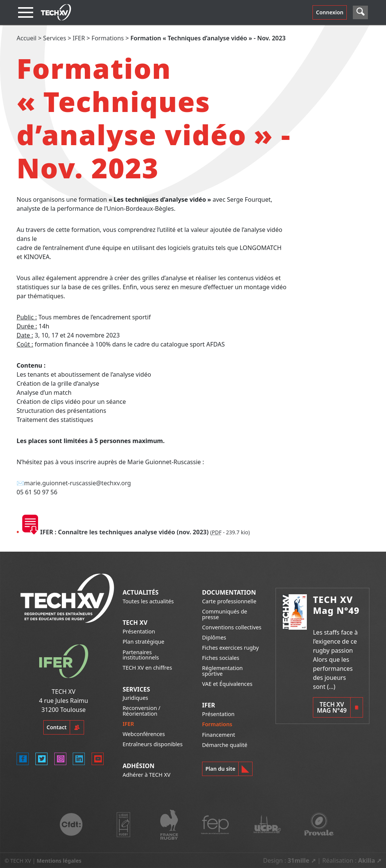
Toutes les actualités (148, 601)
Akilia (367, 860)
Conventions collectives (232, 627)
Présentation (139, 631)
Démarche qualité (225, 745)
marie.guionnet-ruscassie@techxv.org (78, 483)
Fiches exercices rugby (231, 648)
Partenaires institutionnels (141, 655)
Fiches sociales (221, 658)
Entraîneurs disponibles (152, 744)
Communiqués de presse (225, 614)
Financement (219, 735)
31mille (299, 860)
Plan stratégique (143, 642)
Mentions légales (59, 861)
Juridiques (135, 698)
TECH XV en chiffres (147, 668)
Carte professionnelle (229, 601)
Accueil (27, 38)
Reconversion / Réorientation (141, 711)
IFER (79, 38)
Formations (108, 38)
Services (54, 38)
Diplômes (214, 637)
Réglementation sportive (222, 671)
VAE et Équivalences (227, 684)
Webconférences (144, 734)
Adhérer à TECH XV (146, 775)
